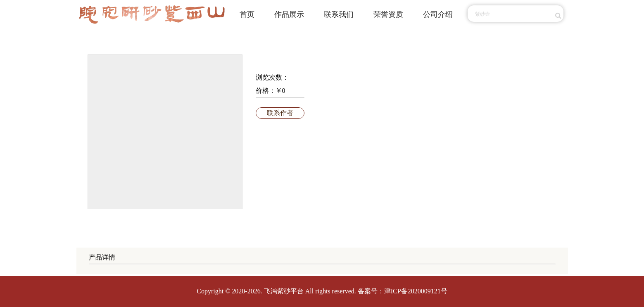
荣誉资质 (388, 14)
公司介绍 (438, 14)
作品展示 (289, 14)
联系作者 (280, 113)
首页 (247, 14)
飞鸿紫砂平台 (284, 291)
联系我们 (339, 14)
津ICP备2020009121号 (416, 291)
